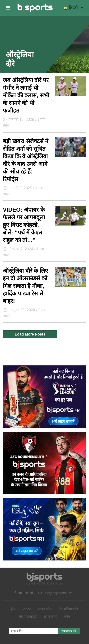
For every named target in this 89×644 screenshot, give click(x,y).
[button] (8, 8)
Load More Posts (30, 334)
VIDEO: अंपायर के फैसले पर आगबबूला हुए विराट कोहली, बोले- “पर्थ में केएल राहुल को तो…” (24, 225)
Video (27, 609)
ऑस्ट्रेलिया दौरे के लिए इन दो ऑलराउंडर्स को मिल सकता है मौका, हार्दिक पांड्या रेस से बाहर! (25, 286)
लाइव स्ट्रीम (45, 609)
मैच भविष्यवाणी (68, 609)
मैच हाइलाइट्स (28, 616)
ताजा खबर (50, 616)
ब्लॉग (67, 616)
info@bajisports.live (56, 593)
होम (13, 609)
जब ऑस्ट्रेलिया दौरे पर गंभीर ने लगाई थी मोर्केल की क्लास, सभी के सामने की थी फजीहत (26, 95)
